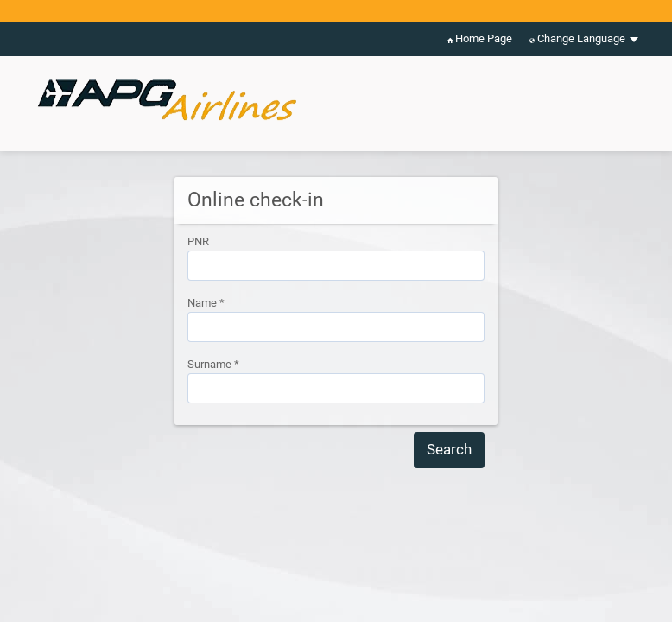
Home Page (480, 39)
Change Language (584, 39)
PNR (198, 241)
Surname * (213, 364)
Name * (206, 303)
